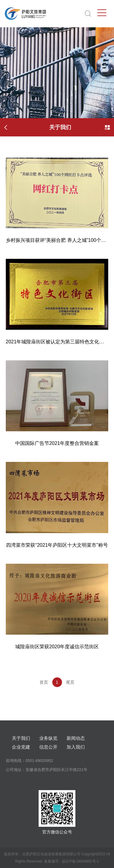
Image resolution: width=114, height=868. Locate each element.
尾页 (70, 682)
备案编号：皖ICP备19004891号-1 (71, 861)
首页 (44, 682)
